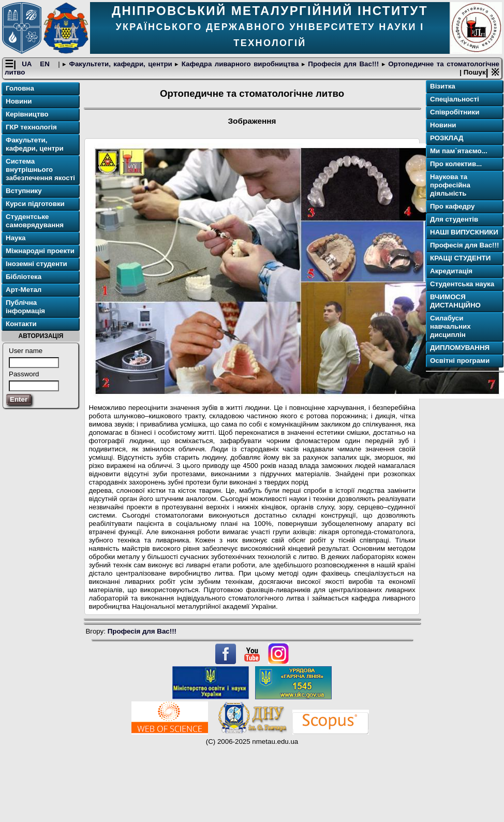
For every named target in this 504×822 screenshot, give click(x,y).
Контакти (21, 324)
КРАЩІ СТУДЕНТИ (460, 258)
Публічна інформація (25, 307)
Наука (16, 238)
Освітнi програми (460, 361)
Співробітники (455, 112)
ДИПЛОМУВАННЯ (460, 348)
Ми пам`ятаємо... (459, 151)
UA (28, 64)
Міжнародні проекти (40, 251)
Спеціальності (455, 99)
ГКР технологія (31, 127)
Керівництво (27, 114)
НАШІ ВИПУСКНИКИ (464, 232)
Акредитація (451, 271)
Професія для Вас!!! (344, 64)
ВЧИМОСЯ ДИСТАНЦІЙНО (455, 301)
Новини (19, 101)
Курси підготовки (35, 204)
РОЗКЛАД (447, 138)
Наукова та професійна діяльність (450, 185)
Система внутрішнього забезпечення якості (40, 170)
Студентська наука (462, 284)
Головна (20, 88)
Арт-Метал (24, 290)
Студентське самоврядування (35, 221)
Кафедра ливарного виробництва (240, 64)
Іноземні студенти (36, 264)
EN (46, 64)
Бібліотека (24, 277)
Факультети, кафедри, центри (121, 64)
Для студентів (454, 219)
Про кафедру (452, 206)
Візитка (443, 86)
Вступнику (24, 191)
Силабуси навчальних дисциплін (450, 326)
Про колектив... (456, 164)
